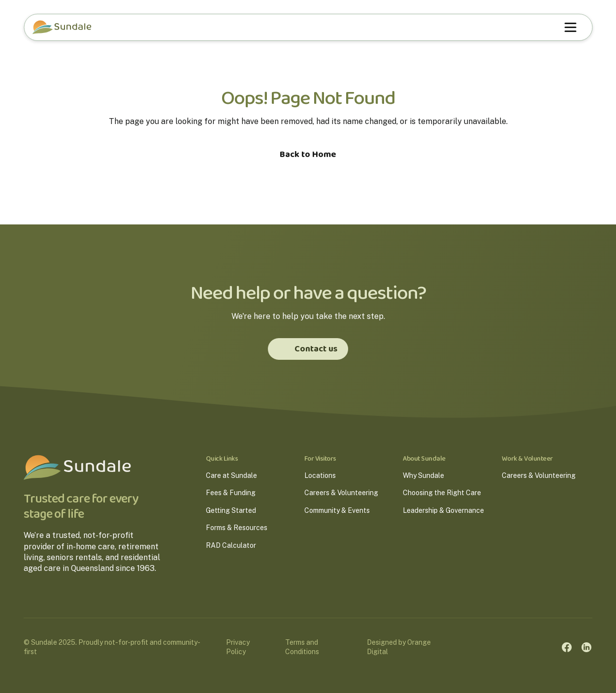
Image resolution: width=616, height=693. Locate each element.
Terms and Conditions (302, 647)
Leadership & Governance (443, 510)
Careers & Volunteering (341, 493)
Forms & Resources (237, 528)
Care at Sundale (231, 475)
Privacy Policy (238, 647)
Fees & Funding (231, 493)
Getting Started (231, 510)
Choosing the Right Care (442, 493)
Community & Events (337, 510)
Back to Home (308, 155)
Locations (320, 475)
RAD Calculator (231, 545)
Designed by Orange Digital (399, 647)
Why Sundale (423, 475)
